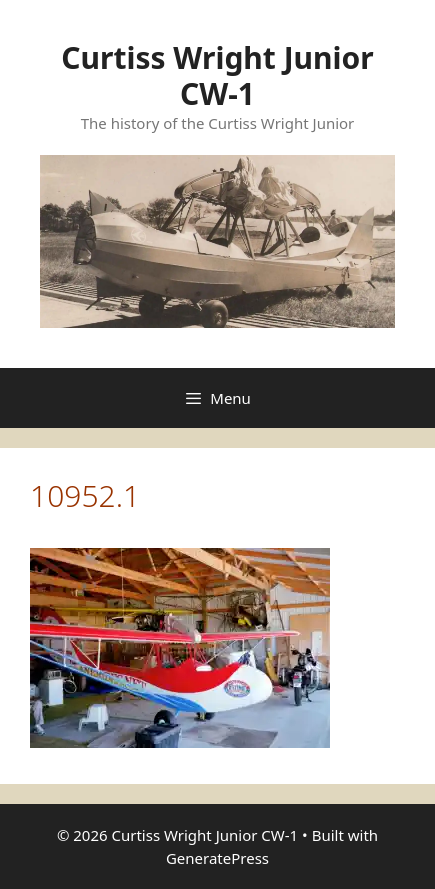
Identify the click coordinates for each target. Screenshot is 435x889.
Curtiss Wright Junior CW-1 (217, 75)
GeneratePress (217, 858)
